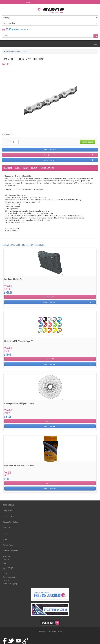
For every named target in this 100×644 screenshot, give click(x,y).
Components (15, 51)
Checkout (24, 30)
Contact (6, 560)
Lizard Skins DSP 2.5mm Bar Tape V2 (18, 341)
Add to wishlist (49, 160)
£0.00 (8, 30)
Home (6, 51)
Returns (6, 539)
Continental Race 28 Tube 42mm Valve (19, 466)
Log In (28, 2)
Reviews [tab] (25, 168)
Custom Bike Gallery (11, 522)
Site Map (6, 556)
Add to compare (49, 150)
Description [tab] (8, 168)
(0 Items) (15, 30)
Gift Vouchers (8, 516)
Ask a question (49, 155)
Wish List (6, 580)
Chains (24, 51)
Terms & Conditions (10, 551)
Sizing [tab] (17, 168)
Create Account (9, 577)
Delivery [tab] (34, 168)
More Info (50, 297)
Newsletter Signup (10, 584)
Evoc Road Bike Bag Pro (13, 279)
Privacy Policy (8, 545)
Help (5, 563)
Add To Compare (49, 302)
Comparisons (8, 510)
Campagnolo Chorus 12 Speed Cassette (19, 404)
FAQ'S (5, 533)
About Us (6, 528)
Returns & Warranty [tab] (48, 168)
